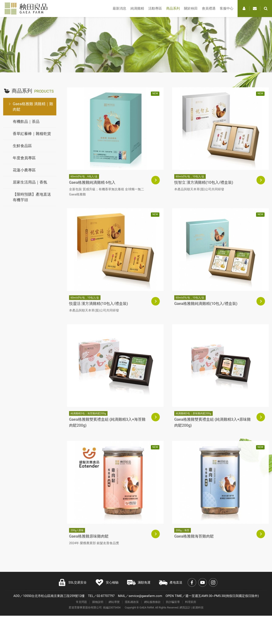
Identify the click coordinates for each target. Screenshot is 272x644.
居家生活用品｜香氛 (30, 182)
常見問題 (81, 602)
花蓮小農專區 (24, 170)
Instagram (213, 582)
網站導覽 (114, 602)
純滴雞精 (137, 8)
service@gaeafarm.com (145, 596)
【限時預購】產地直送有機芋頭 (32, 197)
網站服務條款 (152, 602)
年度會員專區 (24, 158)
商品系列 (173, 8)
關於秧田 (191, 8)
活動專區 (155, 8)
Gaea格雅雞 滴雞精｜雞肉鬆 (33, 107)
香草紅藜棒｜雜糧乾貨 (32, 134)
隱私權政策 (132, 602)
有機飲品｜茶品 (26, 121)
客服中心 (227, 8)
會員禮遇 (209, 8)
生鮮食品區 (22, 146)
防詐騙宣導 (173, 602)
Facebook (192, 582)
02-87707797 (106, 596)
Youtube (203, 582)
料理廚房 (191, 602)
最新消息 (119, 8)
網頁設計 (185, 607)
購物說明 (98, 602)
